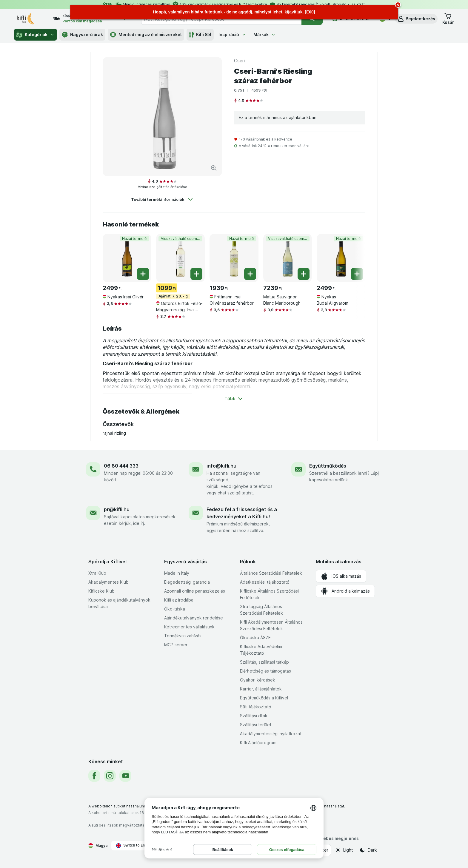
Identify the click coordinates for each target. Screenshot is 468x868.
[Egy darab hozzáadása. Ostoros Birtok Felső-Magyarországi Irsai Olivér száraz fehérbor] (196, 274)
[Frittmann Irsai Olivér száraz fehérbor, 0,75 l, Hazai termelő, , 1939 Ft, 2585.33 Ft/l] (234, 258)
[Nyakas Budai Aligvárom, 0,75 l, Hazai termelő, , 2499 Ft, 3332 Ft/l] (341, 258)
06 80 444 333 (121, 466)
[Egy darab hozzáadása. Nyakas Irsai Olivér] (143, 274)
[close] (398, 5)
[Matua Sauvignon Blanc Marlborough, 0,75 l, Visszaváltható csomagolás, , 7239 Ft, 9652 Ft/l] (288, 258)
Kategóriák (36, 35)
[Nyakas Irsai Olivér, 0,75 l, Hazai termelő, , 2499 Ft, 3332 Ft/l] (127, 258)
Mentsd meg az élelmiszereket (146, 35)
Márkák (265, 34)
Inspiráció (232, 34)
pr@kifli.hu (117, 509)
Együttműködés (328, 466)
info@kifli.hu (221, 466)
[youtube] (125, 776)
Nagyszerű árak (82, 35)
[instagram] (110, 776)
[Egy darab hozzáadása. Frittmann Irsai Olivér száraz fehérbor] (250, 274)
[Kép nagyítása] (214, 168)
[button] (416, 19)
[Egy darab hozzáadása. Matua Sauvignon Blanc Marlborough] (304, 274)
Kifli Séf (200, 35)
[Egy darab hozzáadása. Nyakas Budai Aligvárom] (357, 274)
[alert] (234, 12)
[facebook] (94, 776)
